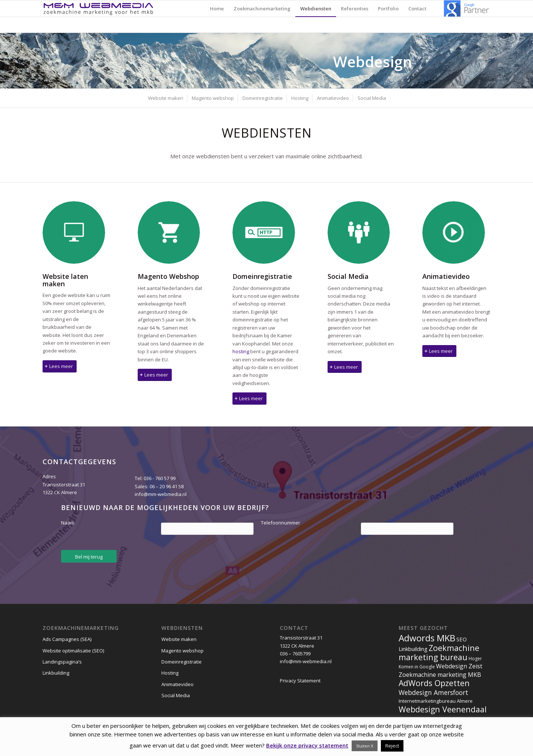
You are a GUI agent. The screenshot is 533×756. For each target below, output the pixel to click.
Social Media (176, 695)
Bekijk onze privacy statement (307, 745)
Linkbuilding (56, 673)
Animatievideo (177, 684)
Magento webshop (182, 651)
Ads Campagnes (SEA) (67, 639)
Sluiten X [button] (365, 746)
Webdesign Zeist (459, 666)
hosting (241, 351)
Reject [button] (392, 746)
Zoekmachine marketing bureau (439, 652)
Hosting (170, 673)
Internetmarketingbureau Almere (436, 701)
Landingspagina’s (62, 662)
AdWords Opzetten (434, 683)
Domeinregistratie (182, 662)
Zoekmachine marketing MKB (440, 675)
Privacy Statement (300, 681)
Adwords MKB (427, 638)
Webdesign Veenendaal (443, 709)
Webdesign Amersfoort (433, 692)
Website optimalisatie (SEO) (73, 651)
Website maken (179, 639)
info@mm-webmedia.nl (161, 494)
